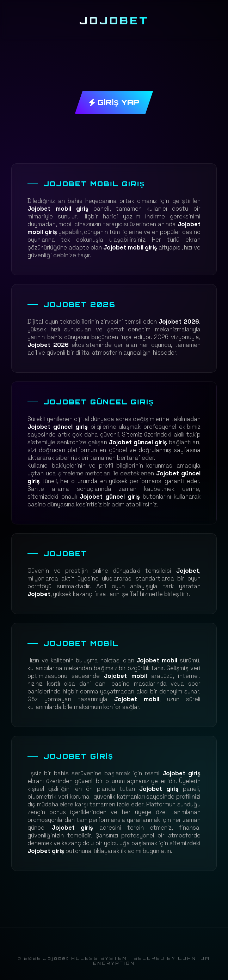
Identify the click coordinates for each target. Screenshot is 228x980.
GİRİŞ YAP (114, 102)
